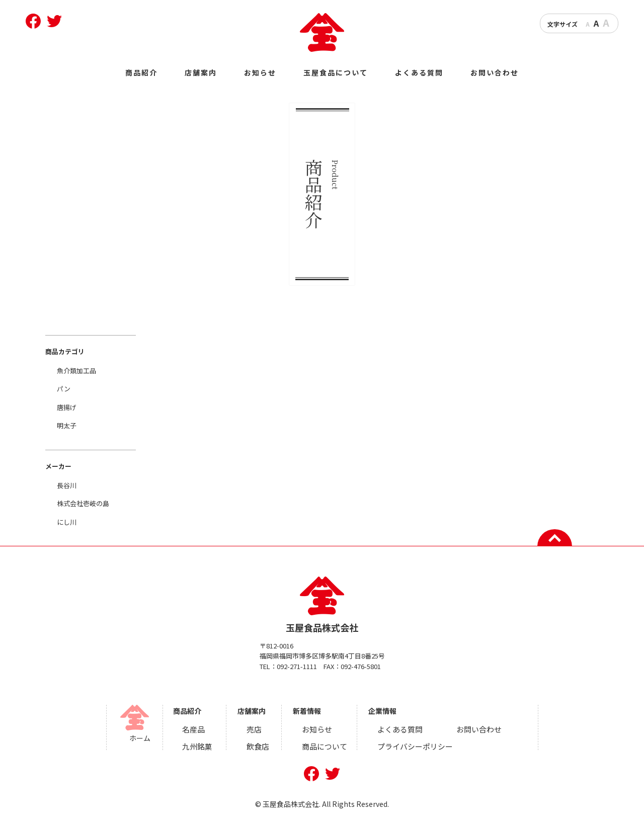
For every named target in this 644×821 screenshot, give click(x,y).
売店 (258, 729)
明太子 (67, 425)
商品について (326, 744)
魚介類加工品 (76, 371)
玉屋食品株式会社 (322, 605)
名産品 (199, 729)
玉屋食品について (336, 72)
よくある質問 (419, 72)
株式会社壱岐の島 (83, 503)
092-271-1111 (297, 666)
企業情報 (382, 711)
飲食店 (261, 744)
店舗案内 (201, 72)
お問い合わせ (495, 72)
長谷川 (67, 485)
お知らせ (260, 72)
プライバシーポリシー (412, 744)
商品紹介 (141, 72)
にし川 (67, 522)
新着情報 (309, 711)
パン (64, 389)
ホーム (146, 738)
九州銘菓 (202, 744)
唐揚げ (67, 407)
